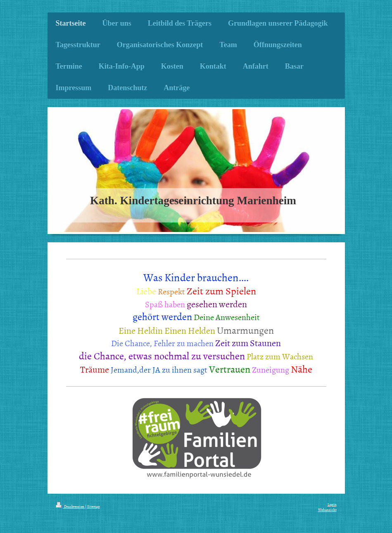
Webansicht (327, 510)
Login (332, 504)
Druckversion (70, 507)
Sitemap (94, 507)
